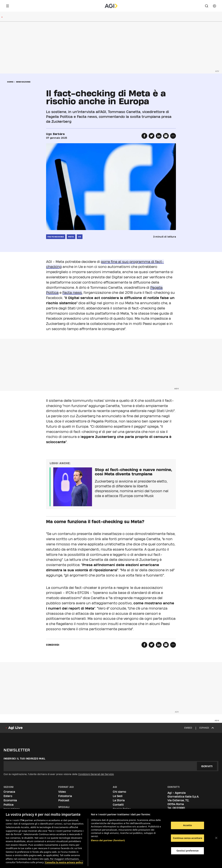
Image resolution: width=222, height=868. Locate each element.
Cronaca (9, 792)
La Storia (119, 800)
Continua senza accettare (187, 838)
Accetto (187, 825)
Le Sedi (118, 796)
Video (62, 792)
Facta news (72, 293)
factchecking (56, 237)
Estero (8, 796)
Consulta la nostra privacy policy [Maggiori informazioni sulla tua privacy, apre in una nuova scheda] (64, 862)
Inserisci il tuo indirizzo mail (24, 759)
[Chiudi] (216, 838)
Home (10, 82)
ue (80, 237)
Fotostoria (65, 796)
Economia (10, 800)
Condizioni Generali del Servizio (96, 774)
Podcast (64, 800)
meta (71, 237)
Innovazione (23, 82)
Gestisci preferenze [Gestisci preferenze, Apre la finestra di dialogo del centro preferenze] (188, 851)
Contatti (118, 805)
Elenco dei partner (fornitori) (108, 840)
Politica (9, 805)
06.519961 (179, 808)
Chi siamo (119, 792)
